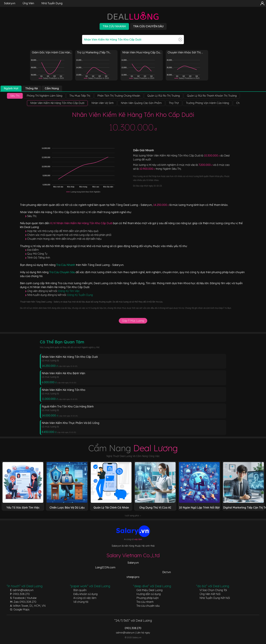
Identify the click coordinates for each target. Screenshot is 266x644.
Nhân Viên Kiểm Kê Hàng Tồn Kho (64, 390)
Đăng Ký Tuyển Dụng (80, 295)
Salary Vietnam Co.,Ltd (133, 555)
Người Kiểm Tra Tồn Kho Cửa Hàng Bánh (68, 406)
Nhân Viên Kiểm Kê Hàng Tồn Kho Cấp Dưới (70, 357)
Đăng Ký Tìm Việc (69, 291)
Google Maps (21, 609)
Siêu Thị (32, 216)
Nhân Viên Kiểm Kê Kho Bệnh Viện (63, 373)
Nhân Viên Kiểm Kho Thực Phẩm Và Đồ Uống (70, 423)
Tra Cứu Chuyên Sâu (62, 272)
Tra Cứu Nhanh (66, 265)
